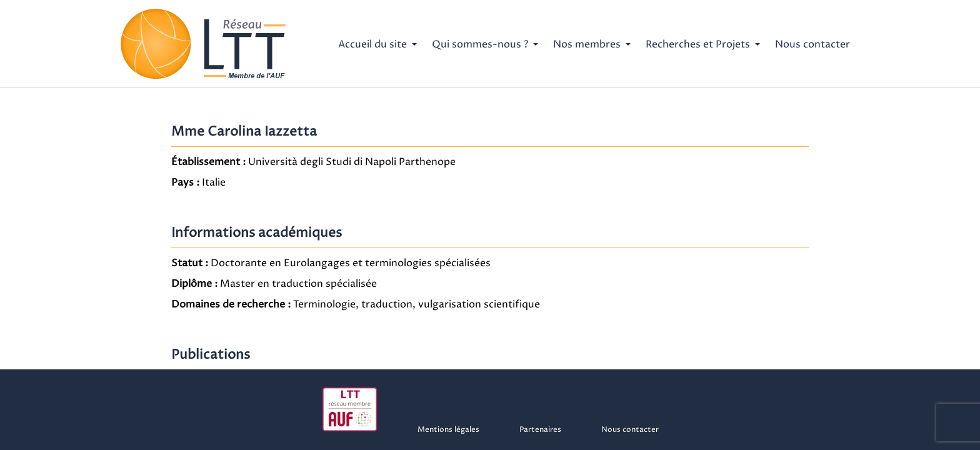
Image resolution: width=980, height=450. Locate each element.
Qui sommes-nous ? (480, 44)
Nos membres (587, 44)
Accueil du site (372, 44)
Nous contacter (812, 44)
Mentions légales (448, 430)
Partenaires (540, 430)
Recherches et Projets (698, 44)
